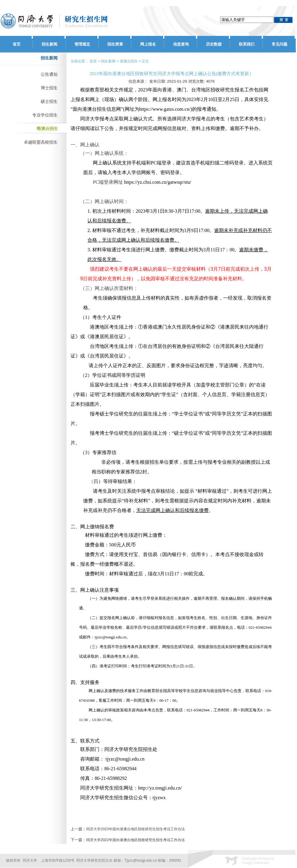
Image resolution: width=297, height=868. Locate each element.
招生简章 (115, 44)
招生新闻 (49, 44)
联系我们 (247, 44)
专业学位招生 (45, 115)
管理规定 (82, 44)
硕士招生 (49, 101)
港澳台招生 (47, 129)
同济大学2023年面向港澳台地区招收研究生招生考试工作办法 (136, 829)
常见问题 (280, 44)
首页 (17, 44)
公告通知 (49, 74)
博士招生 (49, 88)
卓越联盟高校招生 (41, 142)
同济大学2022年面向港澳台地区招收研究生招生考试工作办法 (136, 840)
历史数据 (214, 44)
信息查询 (181, 44)
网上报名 (148, 44)
